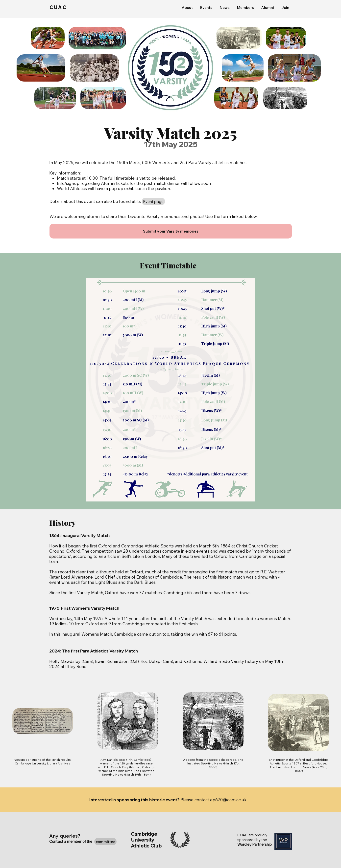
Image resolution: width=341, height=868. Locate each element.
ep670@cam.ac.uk (228, 800)
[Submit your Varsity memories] (171, 231)
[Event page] (153, 201)
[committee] (105, 842)
